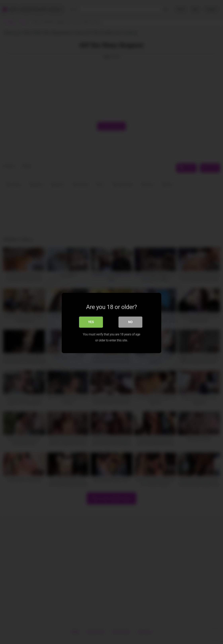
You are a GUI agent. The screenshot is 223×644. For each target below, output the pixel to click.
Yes (91, 321)
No (130, 321)
